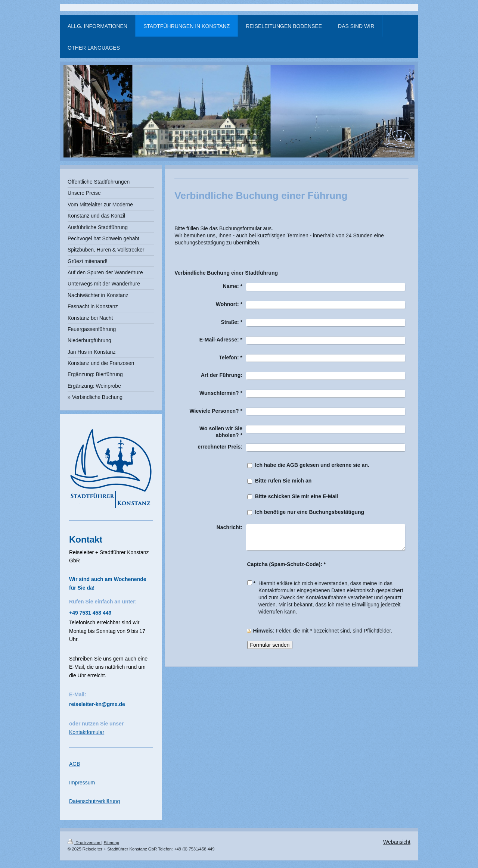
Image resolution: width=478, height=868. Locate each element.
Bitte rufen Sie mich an (283, 481)
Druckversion (84, 843)
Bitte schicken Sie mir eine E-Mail (297, 496)
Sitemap (112, 843)
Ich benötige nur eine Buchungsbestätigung (310, 512)
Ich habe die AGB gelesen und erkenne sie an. (312, 465)
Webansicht (397, 842)
